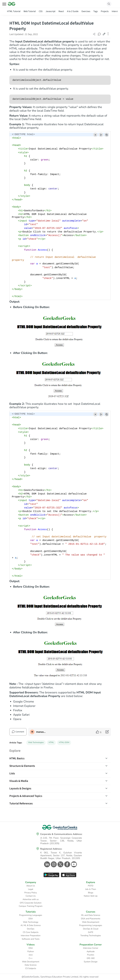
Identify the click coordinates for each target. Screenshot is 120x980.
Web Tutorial (30, 11)
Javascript (51, 11)
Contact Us (31, 896)
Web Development (91, 922)
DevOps (31, 929)
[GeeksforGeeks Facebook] (67, 864)
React (61, 11)
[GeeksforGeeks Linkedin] (47, 864)
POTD (91, 886)
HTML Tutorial (14, 11)
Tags (96, 11)
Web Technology (31, 922)
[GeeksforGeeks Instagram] (53, 864)
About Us (31, 886)
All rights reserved (89, 977)
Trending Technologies (91, 936)
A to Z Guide (73, 11)
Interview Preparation (31, 936)
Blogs (91, 893)
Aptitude (91, 952)
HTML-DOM (64, 743)
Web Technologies (36, 743)
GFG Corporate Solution (31, 903)
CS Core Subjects (31, 932)
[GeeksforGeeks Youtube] (74, 864)
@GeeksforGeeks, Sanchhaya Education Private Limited (50, 977)
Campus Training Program (31, 906)
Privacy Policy (31, 893)
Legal (31, 889)
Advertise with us (31, 899)
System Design (91, 962)
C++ (31, 958)
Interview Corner (91, 948)
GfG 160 (91, 958)
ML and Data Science (91, 915)
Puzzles (91, 955)
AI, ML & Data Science (31, 925)
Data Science (31, 965)
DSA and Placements (91, 919)
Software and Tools (31, 939)
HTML (51, 743)
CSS (41, 11)
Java (31, 955)
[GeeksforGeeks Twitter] (60, 864)
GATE (91, 932)
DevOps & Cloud (91, 929)
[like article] (99, 732)
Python (31, 952)
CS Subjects (31, 968)
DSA (31, 919)
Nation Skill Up (91, 896)
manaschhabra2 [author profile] (41, 732)
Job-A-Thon (91, 889)
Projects (105, 11)
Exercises (86, 11)
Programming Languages (31, 915)
